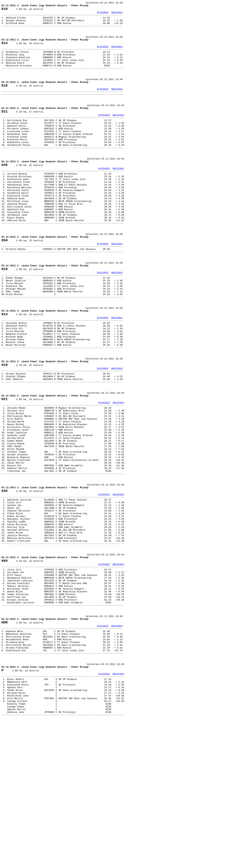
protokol (103, 14)
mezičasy (117, 14)
